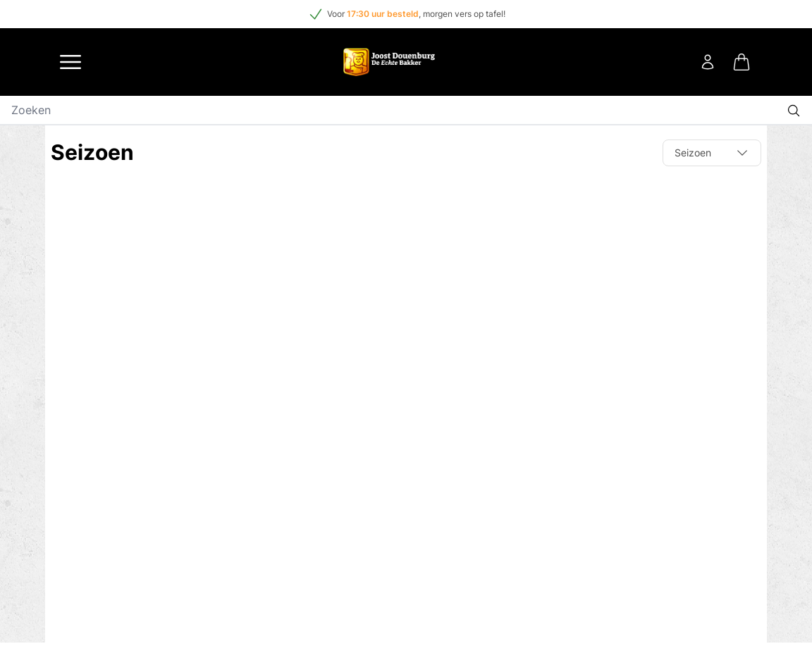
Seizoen (712, 153)
